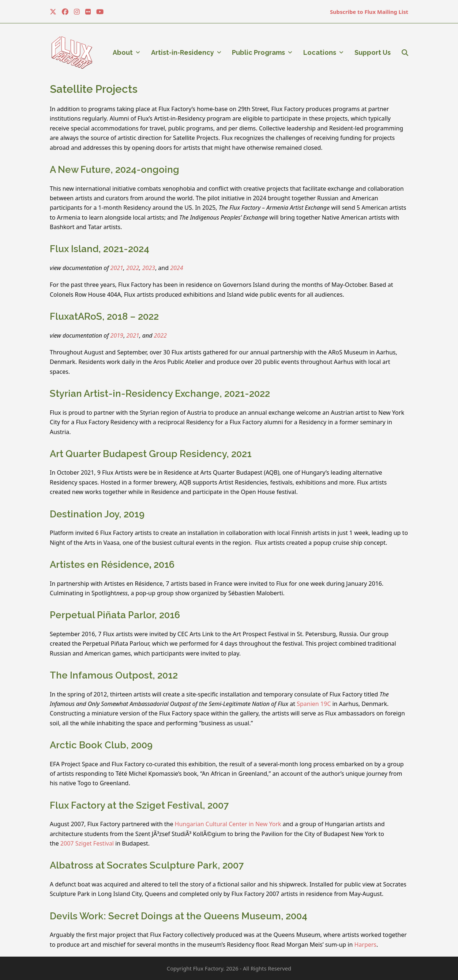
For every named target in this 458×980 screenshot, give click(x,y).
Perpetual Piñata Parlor (102, 615)
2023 (149, 268)
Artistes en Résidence (100, 565)
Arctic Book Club (88, 745)
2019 (117, 335)
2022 (133, 268)
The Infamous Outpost (101, 675)
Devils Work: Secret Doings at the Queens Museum (165, 916)
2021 (117, 268)
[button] (405, 53)
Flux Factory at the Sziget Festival (126, 805)
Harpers (365, 945)
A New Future (80, 170)
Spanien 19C (314, 704)
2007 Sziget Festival (87, 843)
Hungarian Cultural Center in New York (228, 824)
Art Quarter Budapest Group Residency (138, 454)
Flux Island (74, 249)
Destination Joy (84, 514)
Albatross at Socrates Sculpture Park (134, 865)
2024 (177, 268)
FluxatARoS (76, 316)
